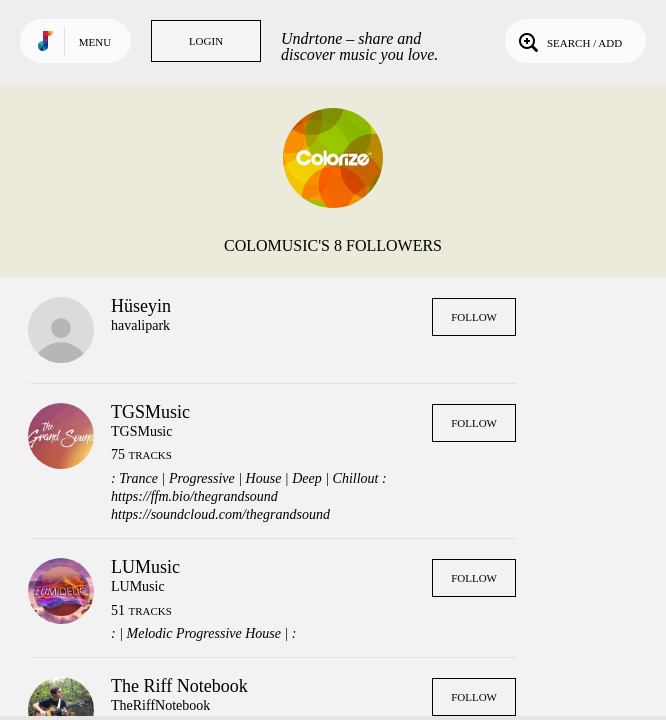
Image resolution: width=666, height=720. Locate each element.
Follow (474, 317)
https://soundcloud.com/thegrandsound (220, 514)
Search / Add (568, 41)
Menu (95, 42)
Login (206, 41)
